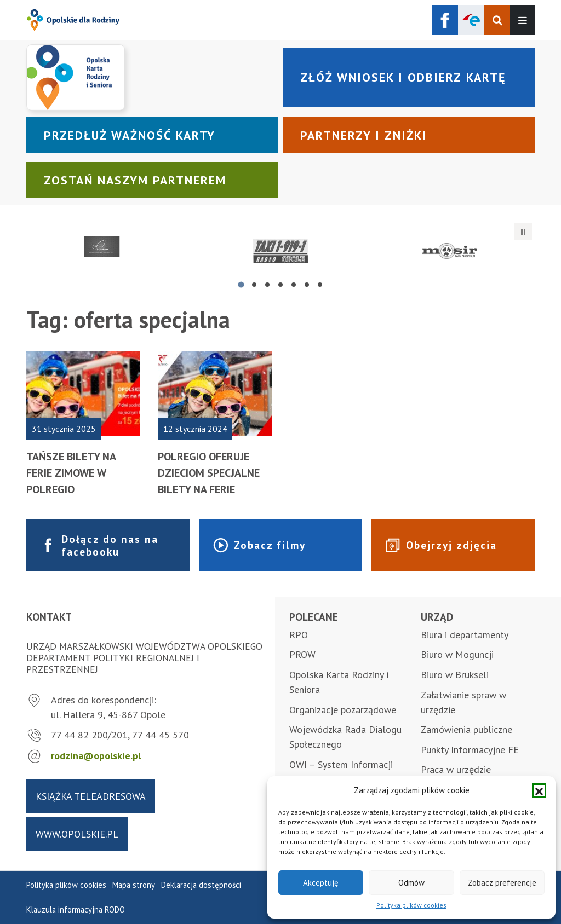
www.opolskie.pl (77, 834)
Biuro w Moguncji (457, 654)
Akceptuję (321, 883)
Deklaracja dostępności (201, 885)
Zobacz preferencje (502, 883)
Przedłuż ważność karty (130, 135)
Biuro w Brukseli (455, 675)
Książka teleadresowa (91, 796)
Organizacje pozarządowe (343, 710)
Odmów (411, 883)
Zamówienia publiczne (466, 729)
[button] (539, 790)
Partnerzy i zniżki (364, 135)
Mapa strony (134, 885)
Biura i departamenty (465, 635)
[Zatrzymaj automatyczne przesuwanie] (523, 232)
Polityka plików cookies (411, 905)
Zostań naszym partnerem (135, 180)
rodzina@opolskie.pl (96, 756)
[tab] (241, 284)
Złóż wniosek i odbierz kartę (403, 77)
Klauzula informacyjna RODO (76, 909)
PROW (302, 654)
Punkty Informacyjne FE (470, 750)
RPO (299, 635)
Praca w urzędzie (456, 769)
